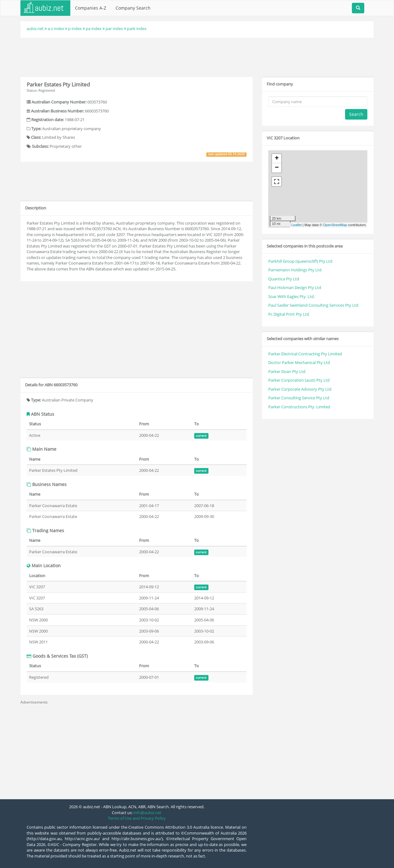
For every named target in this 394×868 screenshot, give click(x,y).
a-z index (56, 28)
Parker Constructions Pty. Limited (299, 407)
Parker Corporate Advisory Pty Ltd (300, 389)
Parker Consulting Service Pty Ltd (299, 398)
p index (75, 28)
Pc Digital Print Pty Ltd (289, 314)
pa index (94, 28)
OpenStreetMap (335, 225)
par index (114, 28)
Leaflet (297, 225)
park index (137, 28)
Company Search (133, 8)
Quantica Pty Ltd (284, 279)
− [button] (277, 168)
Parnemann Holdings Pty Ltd (295, 270)
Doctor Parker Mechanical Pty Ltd (299, 362)
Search (356, 114)
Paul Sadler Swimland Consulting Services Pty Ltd (313, 305)
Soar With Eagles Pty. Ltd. (291, 296)
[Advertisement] (197, 56)
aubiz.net (35, 28)
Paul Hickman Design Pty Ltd (295, 287)
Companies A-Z (91, 8)
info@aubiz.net (147, 813)
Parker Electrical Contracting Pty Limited (305, 354)
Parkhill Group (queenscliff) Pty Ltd (300, 261)
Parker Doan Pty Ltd (287, 371)
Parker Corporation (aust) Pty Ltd (299, 380)
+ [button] (277, 159)
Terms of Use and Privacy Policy (137, 818)
